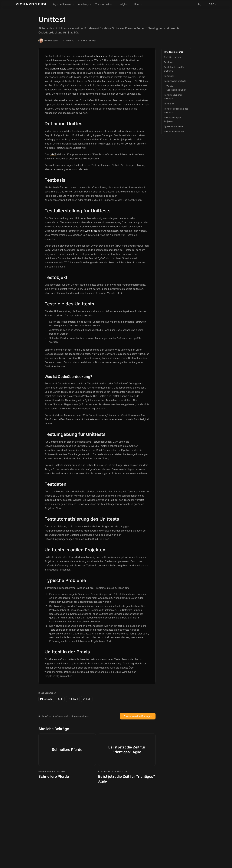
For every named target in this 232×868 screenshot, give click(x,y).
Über (138, 4)
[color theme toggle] (205, 4)
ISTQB (53, 154)
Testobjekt (169, 76)
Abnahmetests (58, 69)
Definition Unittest (173, 57)
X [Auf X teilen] (60, 699)
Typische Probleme (173, 126)
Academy (85, 4)
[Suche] (199, 4)
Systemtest (91, 231)
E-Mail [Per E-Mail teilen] (73, 699)
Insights (125, 4)
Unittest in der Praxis (174, 131)
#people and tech (80, 716)
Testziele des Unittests (175, 81)
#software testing (62, 716)
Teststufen (102, 56)
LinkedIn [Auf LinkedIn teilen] (46, 699)
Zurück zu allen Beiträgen (138, 716)
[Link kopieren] (87, 699)
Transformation (105, 4)
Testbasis (169, 62)
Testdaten (169, 104)
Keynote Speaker (63, 4)
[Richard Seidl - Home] (31, 4)
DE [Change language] (213, 5)
